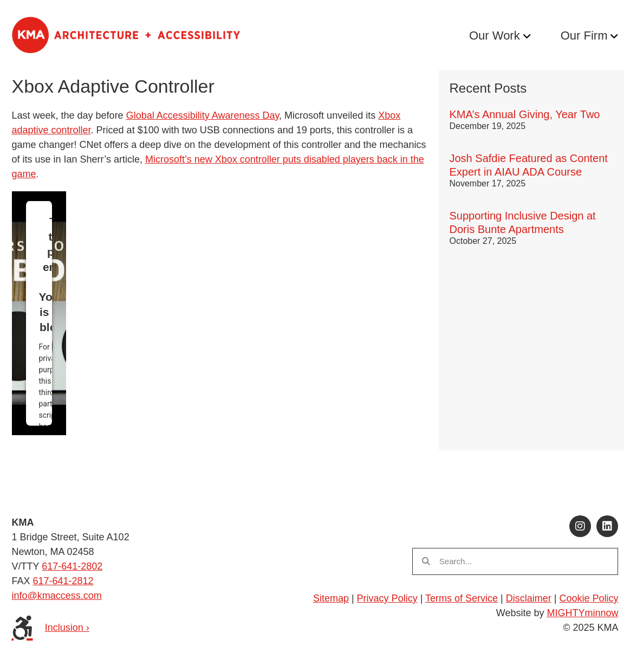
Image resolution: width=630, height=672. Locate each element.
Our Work (495, 35)
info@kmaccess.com (57, 596)
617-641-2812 (63, 581)
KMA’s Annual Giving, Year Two (525, 114)
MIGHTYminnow (582, 613)
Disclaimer (529, 598)
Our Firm (584, 35)
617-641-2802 (72, 566)
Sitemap (331, 598)
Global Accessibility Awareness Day (203, 115)
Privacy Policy (387, 598)
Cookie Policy (589, 598)
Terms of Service (462, 598)
